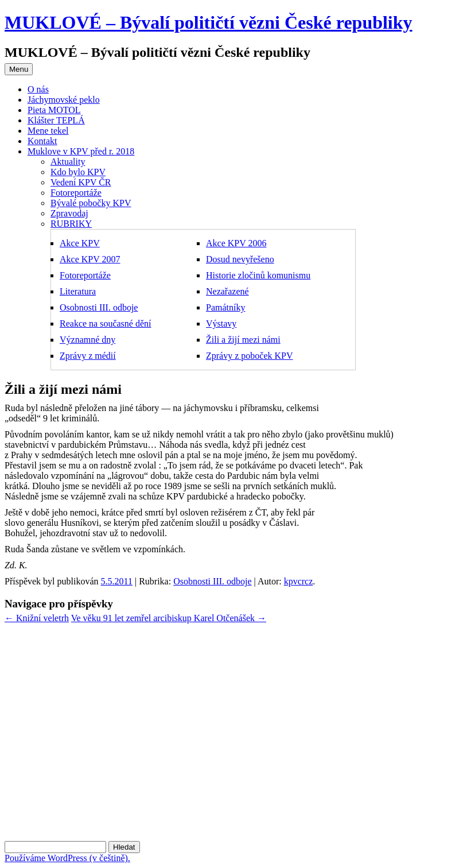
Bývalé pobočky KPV (91, 203)
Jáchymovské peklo (64, 100)
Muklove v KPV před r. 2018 (81, 151)
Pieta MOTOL (54, 110)
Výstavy (221, 323)
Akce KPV (80, 243)
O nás (38, 89)
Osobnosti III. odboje (99, 307)
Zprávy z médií (88, 356)
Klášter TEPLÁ (56, 120)
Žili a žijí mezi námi (243, 340)
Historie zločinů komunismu (258, 275)
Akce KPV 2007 (90, 259)
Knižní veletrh (37, 618)
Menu (19, 69)
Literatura (78, 291)
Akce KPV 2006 (236, 243)
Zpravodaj (69, 213)
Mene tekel (48, 131)
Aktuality (68, 162)
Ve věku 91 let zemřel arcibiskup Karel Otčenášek (169, 618)
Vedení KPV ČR (81, 182)
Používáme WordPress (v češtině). (67, 858)
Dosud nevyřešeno (240, 259)
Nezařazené (227, 291)
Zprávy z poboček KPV (250, 356)
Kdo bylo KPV (78, 172)
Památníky (225, 307)
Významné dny (87, 340)
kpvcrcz (299, 581)
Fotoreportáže (76, 193)
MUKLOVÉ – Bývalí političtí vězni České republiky (209, 22)
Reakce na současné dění (105, 323)
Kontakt (42, 141)
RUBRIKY (71, 224)
